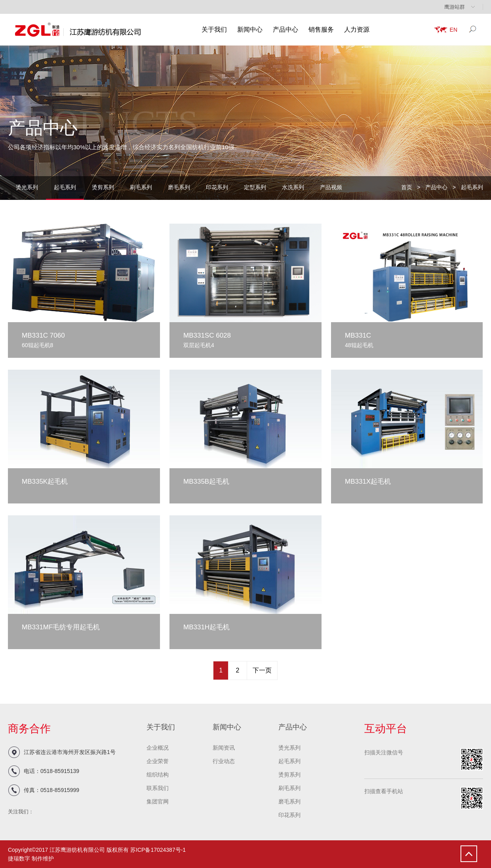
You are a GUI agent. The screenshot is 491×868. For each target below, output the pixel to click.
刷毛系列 (141, 187)
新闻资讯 (224, 748)
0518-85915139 (60, 771)
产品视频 (331, 187)
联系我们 (158, 788)
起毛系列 (65, 187)
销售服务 (321, 29)
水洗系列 (293, 187)
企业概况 (158, 748)
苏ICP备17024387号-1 (158, 850)
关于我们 (214, 29)
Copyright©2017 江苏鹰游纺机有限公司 (56, 850)
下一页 (262, 670)
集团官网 (158, 802)
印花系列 (217, 187)
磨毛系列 (179, 187)
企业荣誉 (158, 761)
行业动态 (224, 761)
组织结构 (158, 775)
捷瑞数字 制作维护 (31, 859)
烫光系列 (27, 187)
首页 (407, 187)
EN (454, 30)
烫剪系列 (103, 187)
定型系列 (255, 187)
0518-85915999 (60, 790)
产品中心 (285, 29)
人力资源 (357, 29)
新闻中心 (250, 29)
